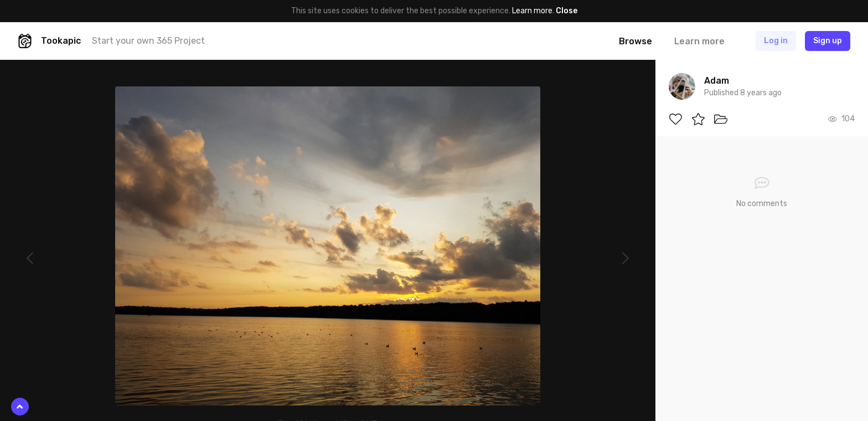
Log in (776, 41)
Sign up (828, 41)
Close (567, 11)
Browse (635, 41)
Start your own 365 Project (148, 41)
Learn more (532, 11)
